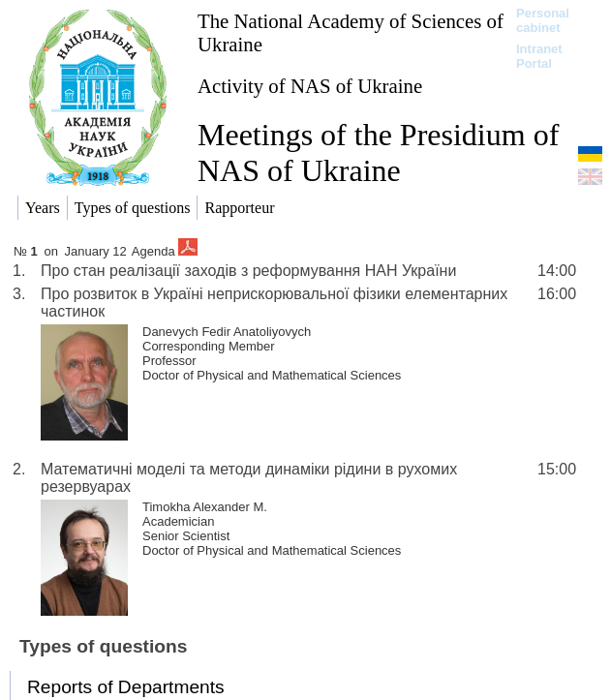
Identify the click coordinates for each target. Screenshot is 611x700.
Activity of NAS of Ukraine (310, 86)
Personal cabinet (543, 20)
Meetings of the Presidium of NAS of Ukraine (378, 152)
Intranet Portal (539, 56)
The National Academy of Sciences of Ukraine (351, 32)
